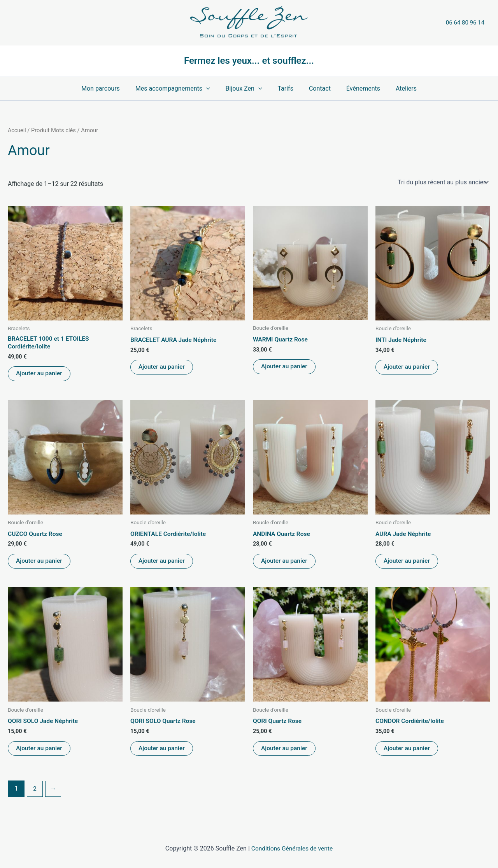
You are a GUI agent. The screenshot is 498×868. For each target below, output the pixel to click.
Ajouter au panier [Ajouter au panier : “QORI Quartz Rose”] (285, 751)
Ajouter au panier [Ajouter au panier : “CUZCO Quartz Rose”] (40, 563)
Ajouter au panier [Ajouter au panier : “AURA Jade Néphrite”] (407, 563)
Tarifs (285, 88)
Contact (317, 88)
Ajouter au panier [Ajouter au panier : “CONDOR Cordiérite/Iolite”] (407, 751)
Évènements (357, 88)
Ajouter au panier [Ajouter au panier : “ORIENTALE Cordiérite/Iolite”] (162, 563)
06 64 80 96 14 (465, 23)
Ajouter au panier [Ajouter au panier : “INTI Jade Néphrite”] (407, 367)
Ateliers (397, 88)
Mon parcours (110, 88)
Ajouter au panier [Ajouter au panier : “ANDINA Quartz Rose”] (285, 563)
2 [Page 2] (35, 791)
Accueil (17, 130)
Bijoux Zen (247, 89)
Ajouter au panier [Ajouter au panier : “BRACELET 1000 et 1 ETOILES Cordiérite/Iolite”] (40, 374)
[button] (212, 89)
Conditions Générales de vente (292, 848)
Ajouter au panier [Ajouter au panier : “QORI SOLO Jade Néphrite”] (40, 751)
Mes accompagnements (179, 89)
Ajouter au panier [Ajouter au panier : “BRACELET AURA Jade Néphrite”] (162, 367)
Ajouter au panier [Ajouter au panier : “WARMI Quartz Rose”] (285, 367)
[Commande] (442, 182)
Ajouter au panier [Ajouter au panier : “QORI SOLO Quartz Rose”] (162, 751)
